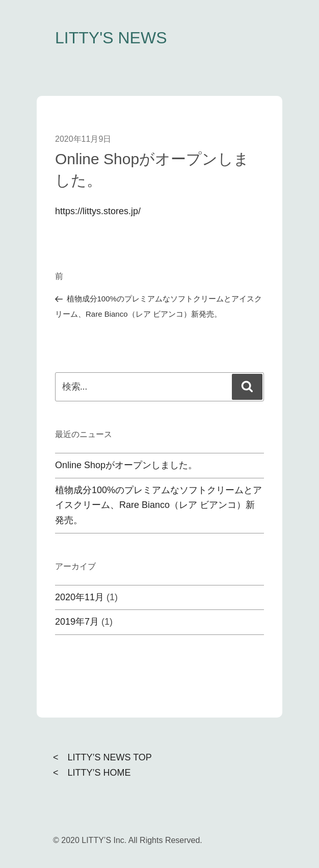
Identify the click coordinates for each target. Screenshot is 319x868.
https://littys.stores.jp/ (98, 211)
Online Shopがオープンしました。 (126, 465)
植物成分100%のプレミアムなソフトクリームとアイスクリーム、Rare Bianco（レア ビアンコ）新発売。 (158, 505)
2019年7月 (77, 622)
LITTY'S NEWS (111, 38)
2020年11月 (79, 597)
